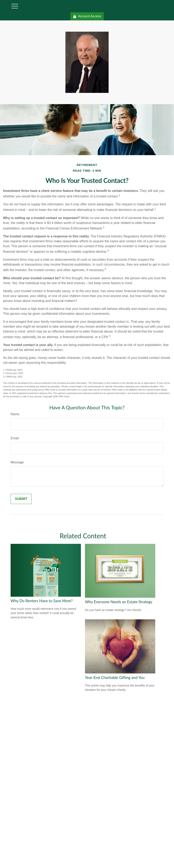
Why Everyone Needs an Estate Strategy (119, 602)
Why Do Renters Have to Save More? (42, 601)
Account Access (87, 16)
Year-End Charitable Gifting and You (115, 678)
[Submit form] (21, 499)
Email (15, 438)
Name (15, 414)
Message (17, 462)
